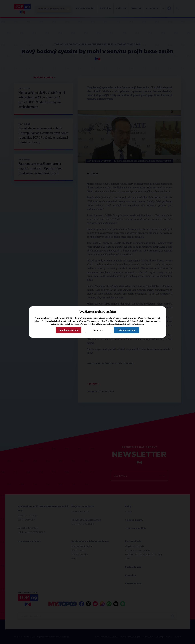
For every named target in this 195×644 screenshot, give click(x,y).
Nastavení (98, 330)
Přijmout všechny (126, 330)
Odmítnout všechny (68, 330)
